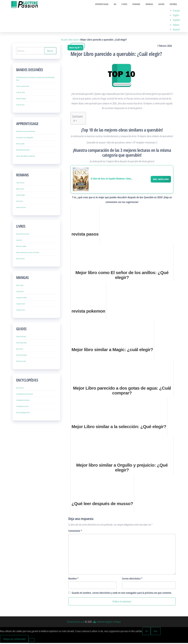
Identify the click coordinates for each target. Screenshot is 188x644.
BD (119, 5)
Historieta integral (21, 100)
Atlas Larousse (20, 389)
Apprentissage (107, 5)
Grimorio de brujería (22, 356)
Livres (128, 5)
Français (176, 11)
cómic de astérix (20, 93)
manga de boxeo (21, 305)
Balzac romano (20, 190)
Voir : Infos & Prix (161, 180)
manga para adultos (22, 299)
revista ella (19, 241)
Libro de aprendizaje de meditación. (26, 157)
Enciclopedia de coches (22, 407)
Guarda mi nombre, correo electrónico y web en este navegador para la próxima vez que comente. (122, 594)
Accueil (64, 40)
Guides (162, 5)
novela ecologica (21, 196)
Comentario (75, 532)
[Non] (32, 641)
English (176, 16)
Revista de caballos (21, 247)
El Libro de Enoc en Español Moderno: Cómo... (112, 180)
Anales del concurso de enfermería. (26, 132)
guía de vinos (20, 350)
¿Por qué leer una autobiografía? (25, 139)
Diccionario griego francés (23, 413)
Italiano (176, 26)
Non (156, 632)
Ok (147, 632)
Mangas (151, 5)
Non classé (74, 40)
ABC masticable (20, 145)
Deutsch (176, 30)
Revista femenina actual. (23, 235)
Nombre (73, 579)
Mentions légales (105, 623)
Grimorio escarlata (21, 362)
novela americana (21, 208)
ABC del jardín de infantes (23, 151)
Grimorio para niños (21, 344)
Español (173, 5)
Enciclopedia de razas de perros (25, 395)
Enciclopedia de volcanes (23, 401)
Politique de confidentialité (14, 640)
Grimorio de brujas (21, 338)
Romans (139, 5)
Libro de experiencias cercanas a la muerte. (28, 253)
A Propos (117, 623)
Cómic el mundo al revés (23, 87)
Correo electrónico (132, 579)
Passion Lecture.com (76, 623)
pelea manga (20, 286)
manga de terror (20, 311)
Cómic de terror (20, 106)
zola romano (19, 202)
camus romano (20, 184)
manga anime (20, 292)
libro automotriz (20, 260)
